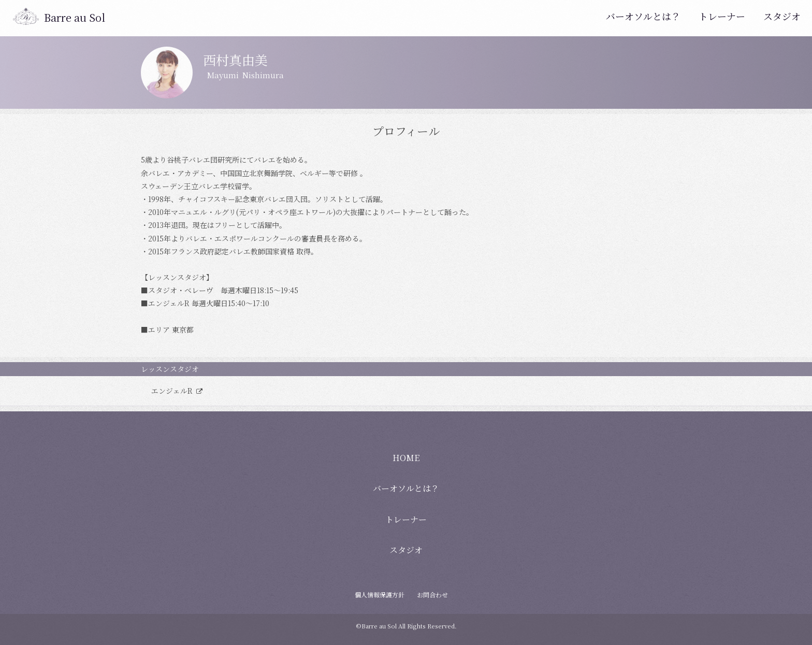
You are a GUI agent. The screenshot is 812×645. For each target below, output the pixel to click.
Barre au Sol (75, 17)
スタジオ (782, 16)
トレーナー (722, 16)
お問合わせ (432, 594)
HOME (406, 458)
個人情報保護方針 (380, 594)
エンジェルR (173, 391)
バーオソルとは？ (643, 16)
